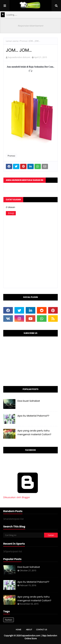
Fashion (9, 620)
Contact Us (42, 630)
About (29, 630)
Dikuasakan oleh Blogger (28, 496)
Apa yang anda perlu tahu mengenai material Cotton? (34, 432)
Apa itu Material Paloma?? (33, 416)
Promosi (24, 41)
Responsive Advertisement (30, 26)
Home (18, 630)
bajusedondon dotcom (19, 57)
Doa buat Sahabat (29, 401)
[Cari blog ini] (24, 535)
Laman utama (12, 41)
